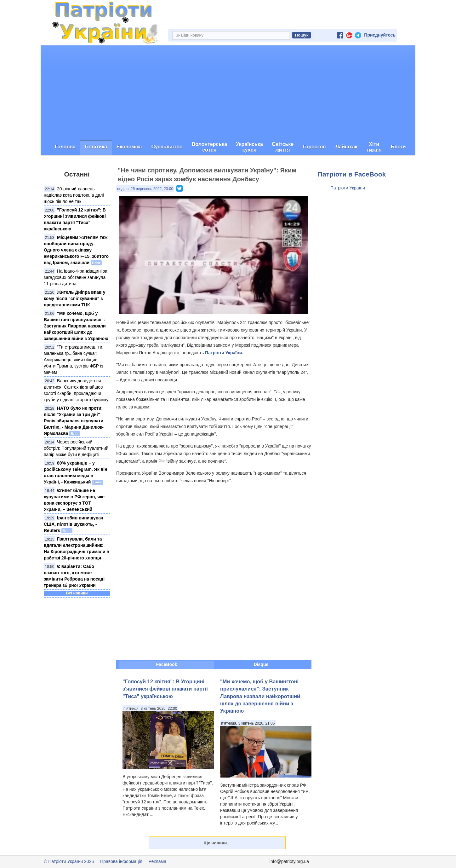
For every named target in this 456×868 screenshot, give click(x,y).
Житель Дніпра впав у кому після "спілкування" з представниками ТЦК (74, 298)
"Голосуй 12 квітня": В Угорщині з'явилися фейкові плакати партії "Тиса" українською (165, 689)
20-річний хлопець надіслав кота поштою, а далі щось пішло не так (74, 195)
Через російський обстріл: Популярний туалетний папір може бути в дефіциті (76, 448)
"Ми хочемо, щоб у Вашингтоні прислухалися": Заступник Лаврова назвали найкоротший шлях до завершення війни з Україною (76, 326)
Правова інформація (121, 861)
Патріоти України (348, 188)
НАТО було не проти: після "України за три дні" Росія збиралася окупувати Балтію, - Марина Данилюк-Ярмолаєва (74, 421)
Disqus (261, 664)
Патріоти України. (224, 353)
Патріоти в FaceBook (352, 174)
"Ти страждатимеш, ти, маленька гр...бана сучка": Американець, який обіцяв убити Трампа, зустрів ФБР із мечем (74, 360)
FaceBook (167, 664)
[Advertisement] (228, 93)
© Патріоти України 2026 (69, 861)
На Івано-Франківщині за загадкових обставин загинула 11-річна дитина (76, 277)
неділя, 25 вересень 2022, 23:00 (145, 189)
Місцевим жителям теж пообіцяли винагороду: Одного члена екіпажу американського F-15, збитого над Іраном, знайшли (76, 250)
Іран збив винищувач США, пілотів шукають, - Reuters (74, 524)
